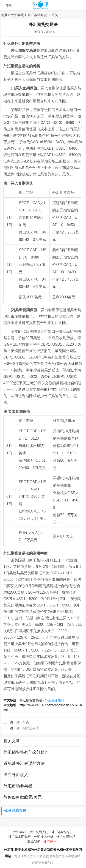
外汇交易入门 (39, 832)
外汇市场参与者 (18, 786)
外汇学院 (17, 15)
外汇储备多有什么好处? (25, 752)
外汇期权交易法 (28, 728)
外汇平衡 (23, 722)
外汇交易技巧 (66, 837)
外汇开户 (50, 842)
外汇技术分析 (44, 837)
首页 (4, 15)
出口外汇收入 (16, 775)
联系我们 (34, 842)
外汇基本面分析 (19, 837)
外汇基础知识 (37, 15)
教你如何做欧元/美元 (23, 797)
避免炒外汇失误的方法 (24, 763)
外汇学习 (19, 832)
